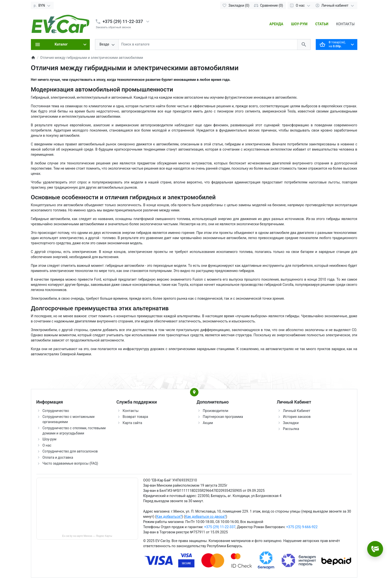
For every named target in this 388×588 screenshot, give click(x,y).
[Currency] (42, 5)
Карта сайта (133, 423)
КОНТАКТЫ (345, 24)
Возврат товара (135, 417)
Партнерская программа (223, 417)
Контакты (131, 411)
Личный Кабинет (297, 411)
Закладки (291, 423)
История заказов (297, 417)
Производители (216, 411)
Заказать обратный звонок (113, 27)
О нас (47, 445)
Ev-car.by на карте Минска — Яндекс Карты (87, 536)
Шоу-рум (49, 439)
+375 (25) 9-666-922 (302, 527)
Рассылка (291, 429)
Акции (208, 423)
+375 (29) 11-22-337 (123, 22)
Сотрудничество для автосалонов (70, 451)
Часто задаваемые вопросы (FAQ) (70, 463)
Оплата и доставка (58, 457)
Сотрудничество (56, 411)
